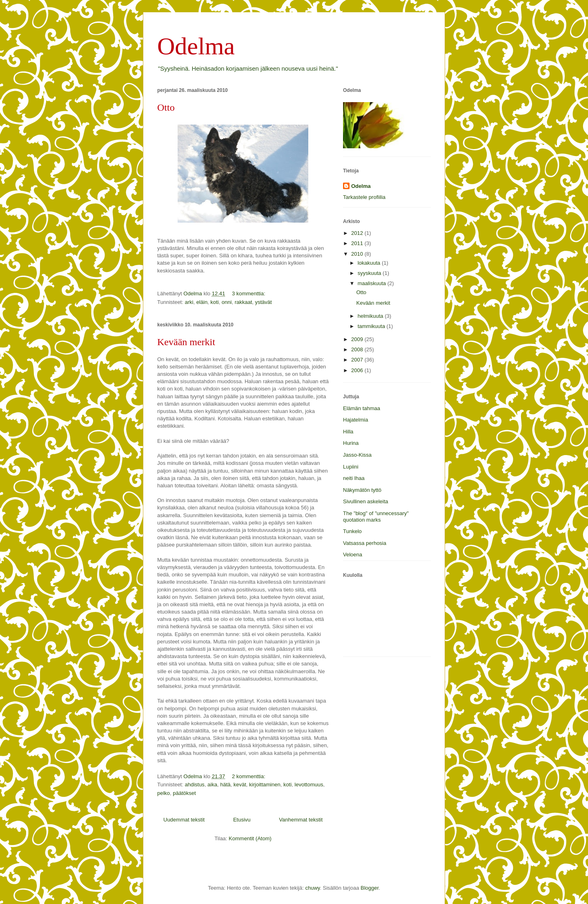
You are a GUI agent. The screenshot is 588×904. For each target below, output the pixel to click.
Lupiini (351, 467)
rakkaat (244, 302)
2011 (358, 243)
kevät (240, 785)
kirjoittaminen (265, 785)
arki (189, 302)
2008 (358, 349)
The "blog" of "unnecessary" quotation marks (376, 517)
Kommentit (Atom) (250, 838)
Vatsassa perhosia (365, 543)
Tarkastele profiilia (364, 197)
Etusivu (242, 820)
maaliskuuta (373, 283)
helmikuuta (371, 316)
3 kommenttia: (249, 294)
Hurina (351, 443)
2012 (358, 233)
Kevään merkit (186, 342)
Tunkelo (352, 531)
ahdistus (194, 785)
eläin (202, 302)
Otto (166, 107)
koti (214, 302)
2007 (358, 360)
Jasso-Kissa (357, 455)
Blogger (370, 888)
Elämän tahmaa (362, 408)
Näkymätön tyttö (362, 490)
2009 (358, 339)
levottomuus (309, 785)
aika (212, 785)
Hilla (348, 432)
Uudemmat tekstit (184, 820)
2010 (358, 254)
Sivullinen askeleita (366, 501)
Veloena (353, 555)
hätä (225, 785)
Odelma (196, 46)
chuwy (312, 888)
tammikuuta (372, 326)
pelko (164, 793)
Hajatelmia (355, 420)
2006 (358, 370)
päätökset (184, 793)
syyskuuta (370, 273)
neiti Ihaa (354, 478)
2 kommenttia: (249, 776)
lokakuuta (370, 263)
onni (227, 302)
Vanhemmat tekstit (301, 820)
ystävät (264, 302)
